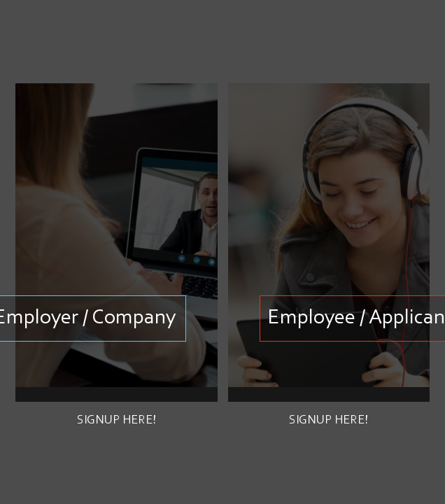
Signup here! (116, 421)
